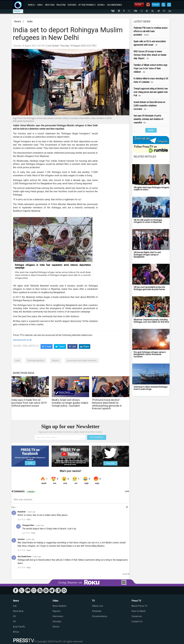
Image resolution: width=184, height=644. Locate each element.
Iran (15, 606)
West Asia (18, 611)
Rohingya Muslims (36, 361)
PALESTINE (61, 5)
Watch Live (98, 606)
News (18, 21)
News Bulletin (59, 606)
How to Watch (139, 611)
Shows (56, 627)
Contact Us (137, 621)
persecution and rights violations (82, 361)
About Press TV (140, 606)
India (30, 21)
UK (14, 621)
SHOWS (101, 5)
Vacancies (137, 616)
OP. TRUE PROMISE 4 (87, 5)
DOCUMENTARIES (115, 5)
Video (55, 601)
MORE (151, 130)
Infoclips (57, 621)
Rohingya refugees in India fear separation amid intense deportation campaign (53, 266)
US (14, 616)
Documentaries (100, 616)
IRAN (40, 5)
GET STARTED (97, 437)
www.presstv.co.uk (22, 340)
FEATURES (72, 5)
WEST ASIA (50, 5)
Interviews (58, 616)
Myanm (56, 361)
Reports (56, 611)
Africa (16, 632)
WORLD (32, 5)
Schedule (97, 611)
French (156, 4)
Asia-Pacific (19, 627)
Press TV (136, 601)
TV (93, 601)
